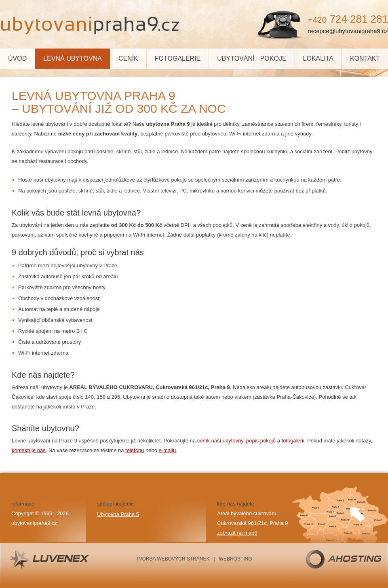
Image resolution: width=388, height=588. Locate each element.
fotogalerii (293, 441)
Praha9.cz (91, 24)
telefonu (135, 450)
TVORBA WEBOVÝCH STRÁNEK (173, 559)
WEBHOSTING (236, 559)
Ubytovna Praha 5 (118, 514)
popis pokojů (261, 441)
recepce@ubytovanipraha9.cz (348, 31)
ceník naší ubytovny (220, 441)
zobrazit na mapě (237, 533)
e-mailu (168, 450)
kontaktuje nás (29, 450)
